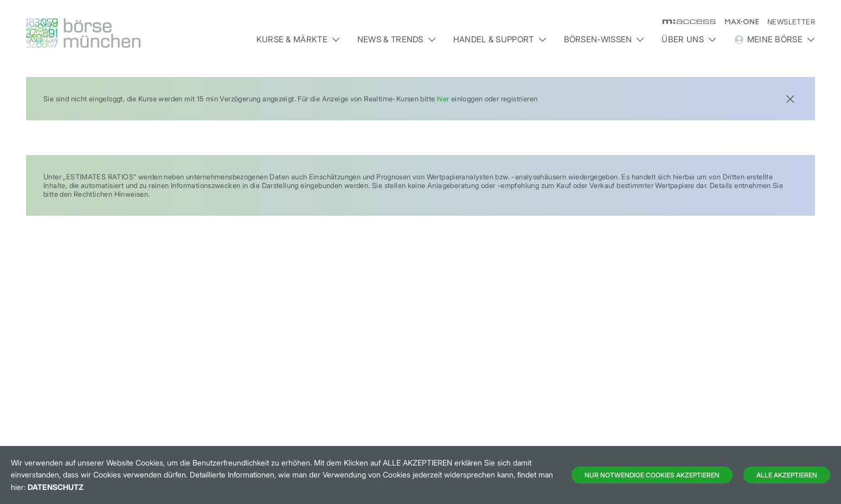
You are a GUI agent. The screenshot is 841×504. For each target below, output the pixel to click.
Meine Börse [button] (774, 40)
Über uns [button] (689, 39)
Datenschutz (56, 487)
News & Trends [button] (397, 39)
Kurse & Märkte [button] (298, 39)
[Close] (790, 98)
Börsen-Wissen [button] (604, 39)
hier (443, 99)
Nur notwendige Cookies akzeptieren (652, 475)
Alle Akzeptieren (787, 475)
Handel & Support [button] (500, 39)
